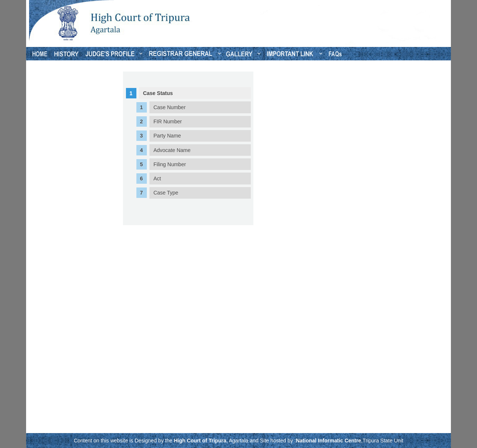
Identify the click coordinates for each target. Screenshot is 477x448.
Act (157, 179)
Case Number (170, 107)
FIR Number (168, 122)
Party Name (167, 136)
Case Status (158, 93)
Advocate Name (172, 150)
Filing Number (170, 164)
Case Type (166, 193)
